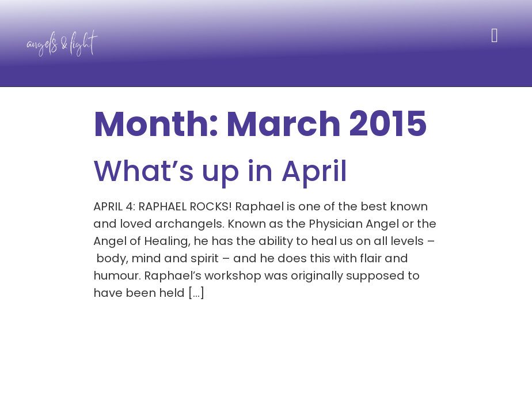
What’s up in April (221, 171)
